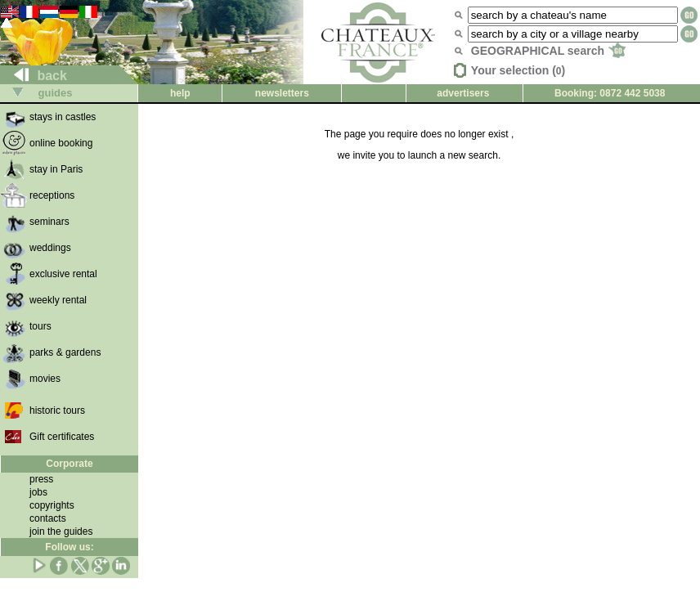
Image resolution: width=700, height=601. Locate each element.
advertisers (463, 93)
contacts (48, 518)
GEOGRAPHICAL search (548, 51)
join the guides (61, 531)
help (180, 93)
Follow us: (69, 547)
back (34, 76)
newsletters (282, 93)
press (41, 479)
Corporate (69, 464)
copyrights (52, 505)
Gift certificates (62, 437)
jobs (38, 492)
